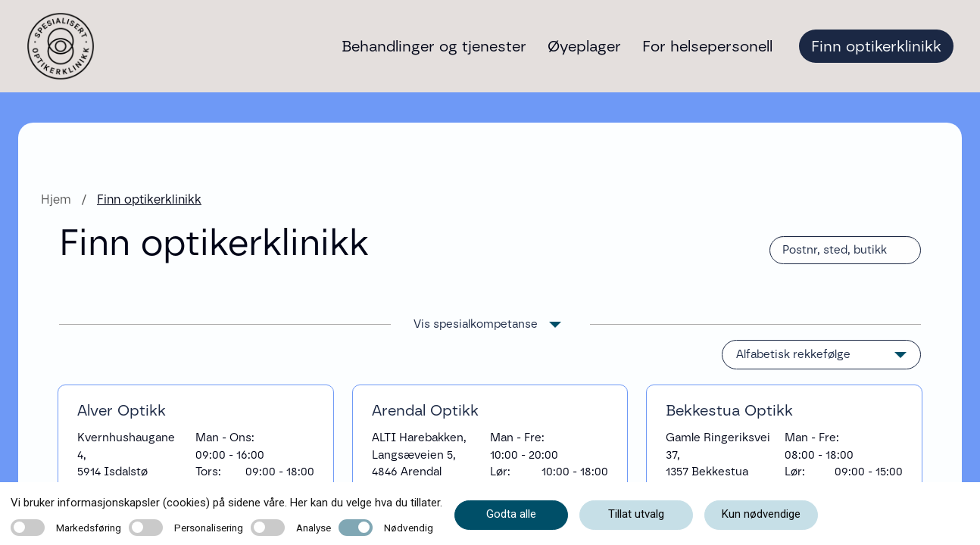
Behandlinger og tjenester (434, 46)
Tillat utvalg (636, 514)
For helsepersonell (707, 46)
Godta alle (511, 514)
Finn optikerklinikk (876, 46)
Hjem (56, 199)
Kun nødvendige (761, 514)
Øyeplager (584, 46)
